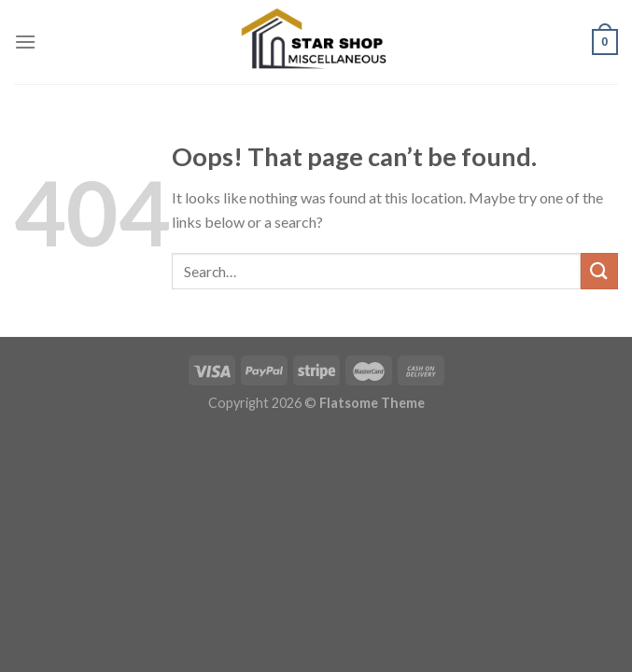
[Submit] (599, 271)
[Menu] (25, 42)
